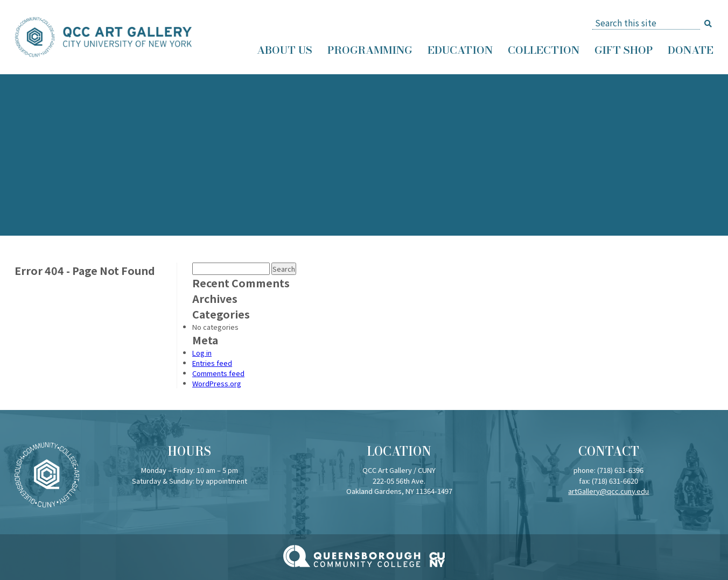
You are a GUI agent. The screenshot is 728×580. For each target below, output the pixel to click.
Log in (202, 353)
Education (460, 50)
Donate (691, 50)
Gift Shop (624, 50)
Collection (544, 50)
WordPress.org (217, 383)
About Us (285, 50)
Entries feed (212, 363)
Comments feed (218, 373)
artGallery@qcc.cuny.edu (608, 491)
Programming (370, 50)
